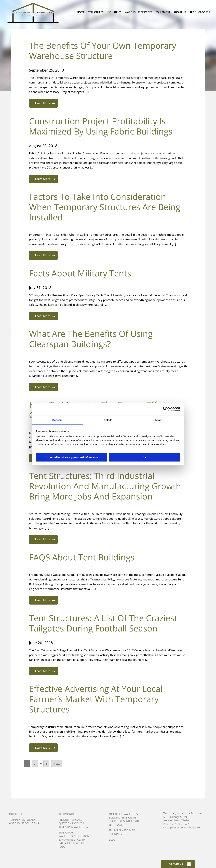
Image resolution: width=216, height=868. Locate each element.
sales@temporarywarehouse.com (183, 827)
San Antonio (67, 840)
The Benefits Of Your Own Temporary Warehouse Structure (103, 51)
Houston (83, 836)
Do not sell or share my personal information (72, 457)
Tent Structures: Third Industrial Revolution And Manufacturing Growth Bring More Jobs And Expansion (105, 486)
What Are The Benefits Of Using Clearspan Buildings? (91, 339)
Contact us (180, 864)
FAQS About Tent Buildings (82, 557)
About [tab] (159, 420)
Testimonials (67, 814)
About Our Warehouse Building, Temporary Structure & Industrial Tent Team (124, 819)
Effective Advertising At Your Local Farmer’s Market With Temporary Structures (96, 699)
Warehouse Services (138, 12)
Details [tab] (108, 420)
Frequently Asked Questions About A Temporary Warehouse (74, 823)
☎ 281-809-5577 (200, 12)
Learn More (45, 103)
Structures (96, 12)
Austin (81, 840)
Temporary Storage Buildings (122, 832)
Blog (112, 840)
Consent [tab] (57, 420)
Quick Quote (18, 814)
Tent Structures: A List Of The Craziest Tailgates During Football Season (103, 623)
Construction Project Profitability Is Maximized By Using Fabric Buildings (101, 126)
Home (81, 12)
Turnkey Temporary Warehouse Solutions (24, 821)
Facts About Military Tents (80, 273)
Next (57, 764)
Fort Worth (77, 843)
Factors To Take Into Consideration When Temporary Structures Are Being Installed (105, 207)
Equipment (163, 12)
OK (144, 457)
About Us (180, 12)
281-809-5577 (181, 824)
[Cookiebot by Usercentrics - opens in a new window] (165, 409)
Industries (114, 12)
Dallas (63, 843)
